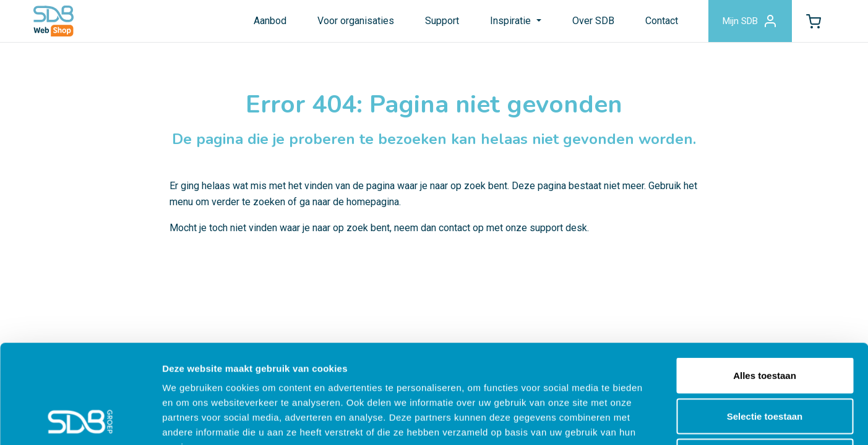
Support (442, 21)
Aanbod (270, 21)
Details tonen (668, 421)
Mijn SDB (750, 21)
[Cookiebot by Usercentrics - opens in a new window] (80, 421)
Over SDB (593, 21)
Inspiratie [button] (512, 21)
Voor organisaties (356, 21)
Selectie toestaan (765, 324)
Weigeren (764, 364)
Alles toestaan (765, 283)
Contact (662, 21)
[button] (814, 21)
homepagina (373, 202)
